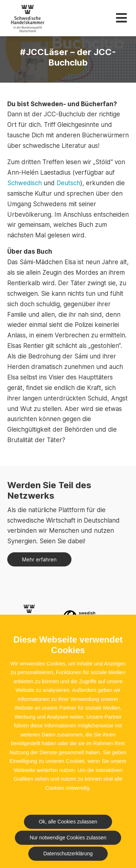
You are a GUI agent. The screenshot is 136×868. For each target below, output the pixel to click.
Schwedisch (24, 183)
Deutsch (68, 183)
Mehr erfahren (39, 559)
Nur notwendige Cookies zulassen (68, 838)
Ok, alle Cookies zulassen (68, 822)
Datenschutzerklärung (68, 854)
